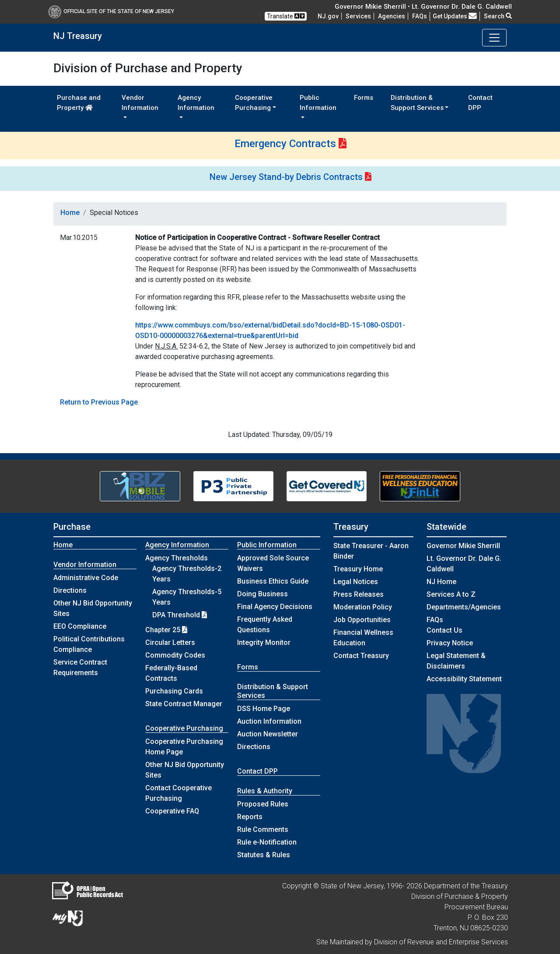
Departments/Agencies (464, 607)
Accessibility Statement (464, 679)
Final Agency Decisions (275, 607)
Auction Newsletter (268, 734)
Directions (70, 590)
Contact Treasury (361, 656)
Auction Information (269, 721)
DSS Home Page (264, 709)
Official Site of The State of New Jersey (111, 11)
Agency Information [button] (196, 103)
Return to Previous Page (99, 402)
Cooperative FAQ (172, 811)
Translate (286, 16)
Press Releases (359, 594)
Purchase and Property (79, 103)
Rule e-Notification (267, 842)
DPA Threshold (180, 615)
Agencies (392, 16)
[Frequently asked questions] (420, 16)
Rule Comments (263, 829)
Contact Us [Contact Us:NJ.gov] (444, 630)
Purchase (72, 527)
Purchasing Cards (174, 691)
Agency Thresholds (177, 558)
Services (358, 16)
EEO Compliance (80, 626)
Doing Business (262, 594)
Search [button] (498, 16)
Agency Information (177, 545)
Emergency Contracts (285, 144)
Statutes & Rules (264, 855)
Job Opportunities (362, 620)
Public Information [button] (318, 103)
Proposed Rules (263, 804)
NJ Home (441, 582)
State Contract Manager (184, 704)
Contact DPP (480, 103)
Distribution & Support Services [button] (417, 103)
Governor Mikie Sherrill (463, 546)
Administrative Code (86, 578)
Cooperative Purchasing (184, 728)
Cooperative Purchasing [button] (254, 103)
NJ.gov (328, 16)
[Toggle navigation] (494, 38)
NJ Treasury (78, 36)
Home (70, 213)
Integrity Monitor (264, 642)
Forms (364, 98)
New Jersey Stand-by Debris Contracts (286, 177)
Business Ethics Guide (273, 581)
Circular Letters (170, 642)
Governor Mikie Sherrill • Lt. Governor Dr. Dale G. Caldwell (423, 7)
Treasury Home (358, 569)
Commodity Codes (175, 655)
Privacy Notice (450, 643)
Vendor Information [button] (140, 103)
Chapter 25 (166, 630)
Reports (250, 817)
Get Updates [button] (455, 16)
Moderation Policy (363, 607)
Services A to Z (451, 594)
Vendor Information (85, 565)
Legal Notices (356, 582)
